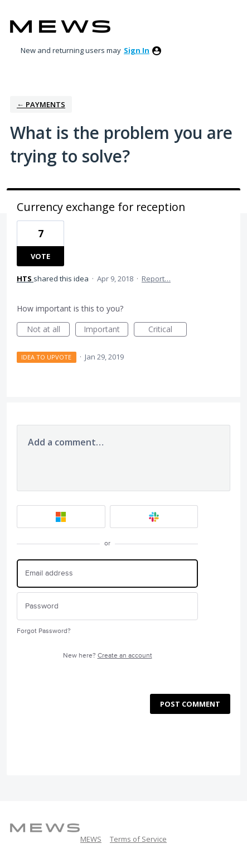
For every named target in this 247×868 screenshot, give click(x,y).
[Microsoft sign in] (61, 517)
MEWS (91, 839)
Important (106, 330)
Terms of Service (138, 839)
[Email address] (107, 574)
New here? (108, 656)
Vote (40, 256)
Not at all (49, 330)
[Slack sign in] (154, 517)
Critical (168, 330)
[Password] (107, 606)
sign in (137, 50)
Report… (156, 279)
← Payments (41, 104)
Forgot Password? (44, 631)
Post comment (190, 704)
